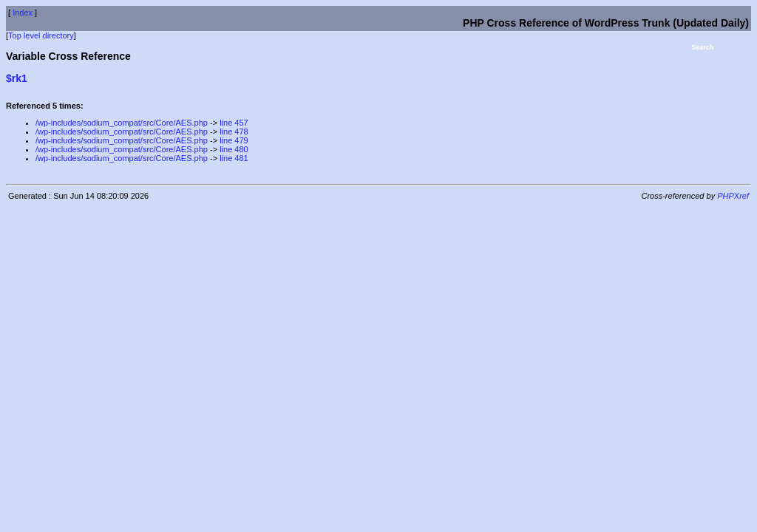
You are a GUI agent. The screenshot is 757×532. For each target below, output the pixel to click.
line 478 (234, 132)
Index (23, 13)
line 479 (234, 140)
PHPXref (733, 196)
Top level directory (41, 35)
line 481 (234, 158)
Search (702, 47)
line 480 (234, 149)
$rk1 (17, 78)
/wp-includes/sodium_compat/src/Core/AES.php (122, 123)
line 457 (234, 123)
